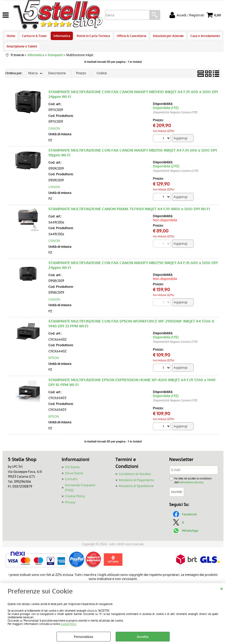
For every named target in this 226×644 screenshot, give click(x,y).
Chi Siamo (72, 470)
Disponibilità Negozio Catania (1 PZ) (175, 115)
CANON (54, 131)
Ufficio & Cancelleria (130, 36)
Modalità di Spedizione (136, 489)
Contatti (71, 482)
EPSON (54, 361)
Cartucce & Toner (34, 36)
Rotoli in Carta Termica (92, 36)
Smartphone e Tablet (22, 48)
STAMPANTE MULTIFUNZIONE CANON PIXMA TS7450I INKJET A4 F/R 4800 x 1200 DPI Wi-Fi (129, 212)
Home (11, 36)
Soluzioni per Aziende (166, 36)
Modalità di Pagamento (136, 483)
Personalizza (83, 637)
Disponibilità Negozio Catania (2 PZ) (175, 174)
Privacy (70, 505)
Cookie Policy (69, 624)
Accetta (143, 637)
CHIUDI (222, 588)
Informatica (61, 36)
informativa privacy (191, 485)
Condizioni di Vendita (135, 477)
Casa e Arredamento (202, 36)
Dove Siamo (74, 476)
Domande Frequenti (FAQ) (80, 491)
